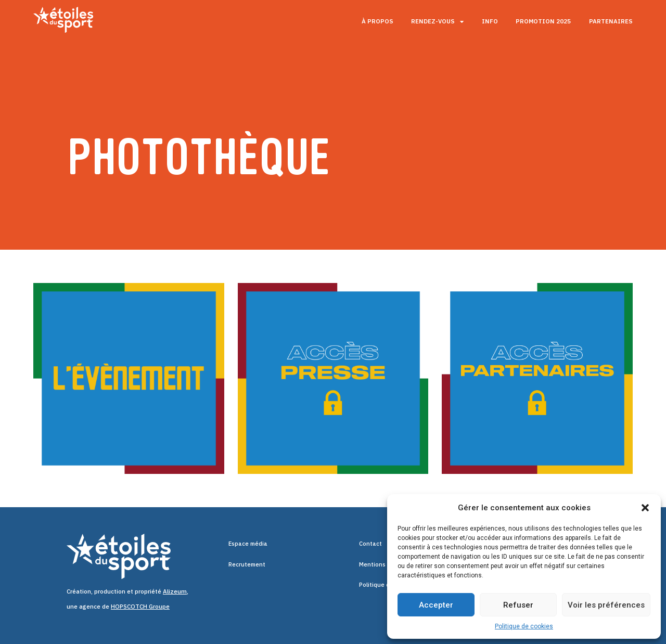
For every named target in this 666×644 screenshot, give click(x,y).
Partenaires (611, 21)
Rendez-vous (437, 22)
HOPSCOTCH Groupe (140, 606)
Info (490, 21)
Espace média (249, 544)
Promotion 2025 (543, 21)
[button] (645, 508)
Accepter (436, 605)
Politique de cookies (524, 626)
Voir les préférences (606, 605)
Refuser (518, 605)
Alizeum (175, 591)
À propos (377, 21)
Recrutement (247, 565)
